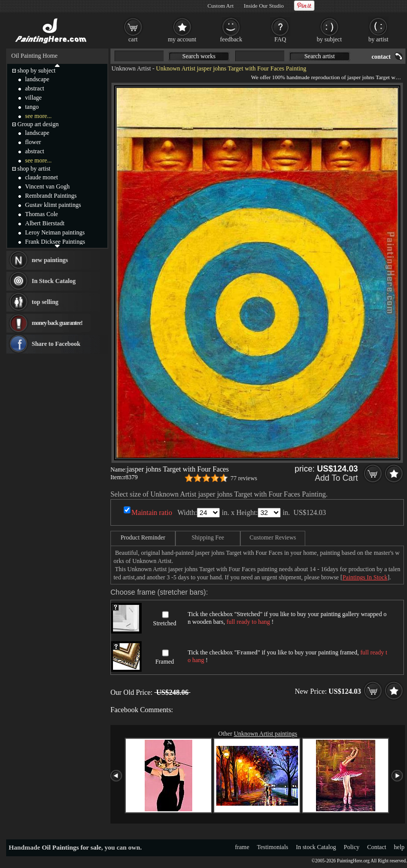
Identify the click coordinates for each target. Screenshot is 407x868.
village (33, 98)
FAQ (280, 39)
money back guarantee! (57, 323)
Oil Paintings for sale (72, 847)
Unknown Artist (131, 68)
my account (182, 39)
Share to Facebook (56, 344)
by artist (379, 39)
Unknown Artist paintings (265, 734)
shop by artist (34, 169)
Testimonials (273, 847)
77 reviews (244, 478)
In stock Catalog (316, 847)
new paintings (50, 260)
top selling (45, 302)
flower (33, 142)
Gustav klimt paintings (53, 205)
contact (381, 57)
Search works (199, 56)
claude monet (41, 177)
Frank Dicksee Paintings (55, 242)
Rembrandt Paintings (51, 196)
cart (133, 39)
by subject (330, 39)
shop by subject (37, 71)
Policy (352, 847)
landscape (37, 79)
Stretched (164, 623)
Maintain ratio (152, 513)
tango (32, 107)
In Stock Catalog (54, 281)
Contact (377, 847)
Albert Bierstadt (45, 223)
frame (242, 847)
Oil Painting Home (35, 56)
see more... (38, 116)
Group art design (38, 124)
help (399, 847)
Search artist (320, 56)
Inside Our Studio (264, 6)
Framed (165, 662)
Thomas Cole (41, 214)
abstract (35, 88)
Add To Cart (336, 478)
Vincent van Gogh (47, 186)
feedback (231, 39)
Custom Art (221, 6)
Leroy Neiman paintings (55, 232)
